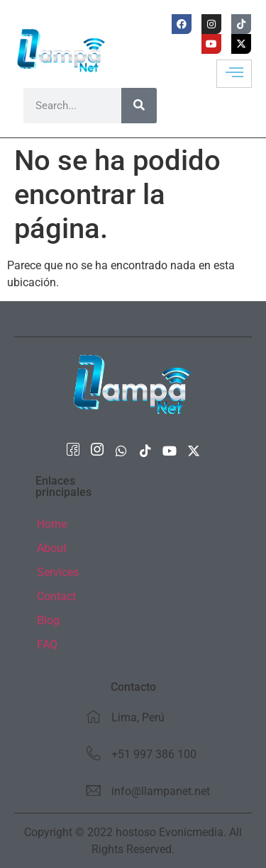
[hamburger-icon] (234, 74)
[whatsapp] (121, 451)
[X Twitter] (194, 451)
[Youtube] (170, 451)
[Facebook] (73, 451)
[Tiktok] (145, 451)
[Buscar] (139, 106)
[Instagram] (97, 451)
